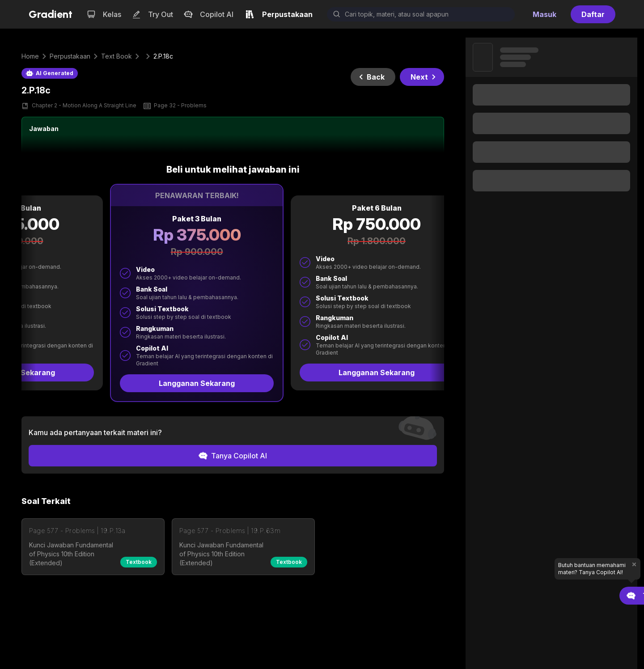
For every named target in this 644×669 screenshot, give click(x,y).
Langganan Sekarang (171, 383)
